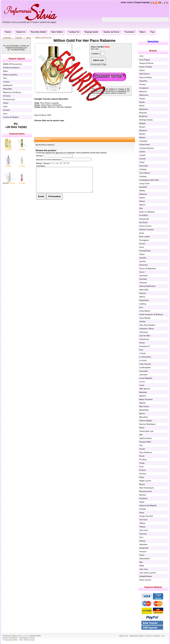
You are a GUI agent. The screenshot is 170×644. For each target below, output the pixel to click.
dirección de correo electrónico (49, 160)
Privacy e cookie (152, 636)
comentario (41, 166)
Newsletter (153, 41)
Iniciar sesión (127, 2)
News (143, 32)
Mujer (29, 37)
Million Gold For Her (43, 37)
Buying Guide (91, 32)
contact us (121, 93)
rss (163, 636)
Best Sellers (57, 32)
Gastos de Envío (111, 32)
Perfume (19, 37)
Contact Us (74, 32)
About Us (21, 32)
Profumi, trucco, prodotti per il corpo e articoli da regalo (30, 22)
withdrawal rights (136, 636)
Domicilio (7, 37)
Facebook (130, 32)
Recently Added (38, 32)
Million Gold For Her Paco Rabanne (85, 41)
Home (8, 32)
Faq (152, 32)
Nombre (39, 156)
